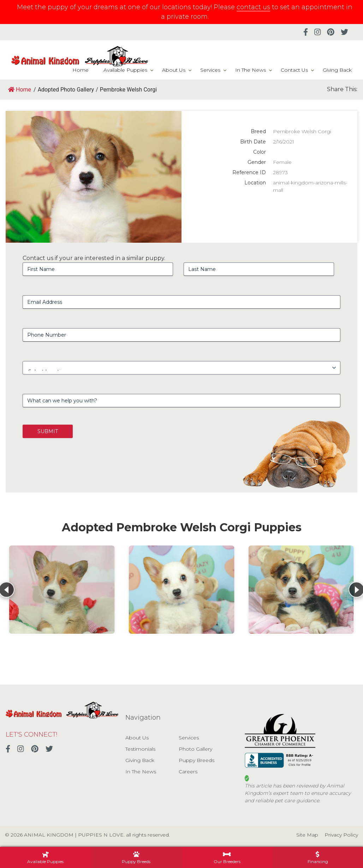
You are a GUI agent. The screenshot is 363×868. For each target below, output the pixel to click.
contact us (253, 7)
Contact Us (294, 70)
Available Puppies (125, 70)
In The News (251, 70)
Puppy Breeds (197, 760)
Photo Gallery (195, 749)
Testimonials (140, 749)
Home (81, 70)
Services (210, 70)
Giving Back (337, 70)
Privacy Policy (341, 835)
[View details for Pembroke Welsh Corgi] (62, 590)
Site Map (307, 835)
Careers (188, 772)
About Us (174, 70)
